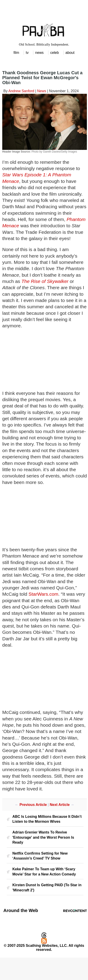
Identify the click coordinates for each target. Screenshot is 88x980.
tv (27, 53)
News (42, 91)
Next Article (60, 805)
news (39, 53)
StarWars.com (43, 594)
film (16, 53)
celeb (54, 53)
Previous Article (33, 805)
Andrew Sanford (21, 91)
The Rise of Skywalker (45, 281)
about (70, 53)
